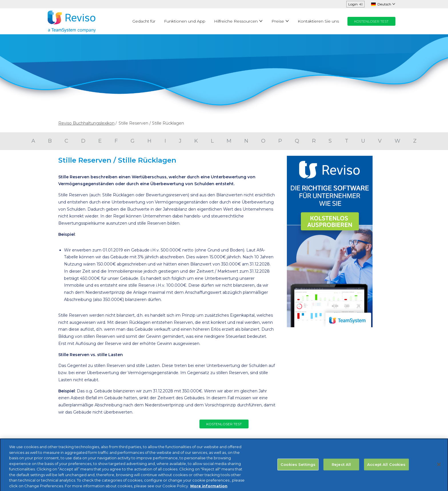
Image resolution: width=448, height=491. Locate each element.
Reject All (341, 467)
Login (355, 4)
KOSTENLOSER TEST (371, 21)
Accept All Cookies (386, 467)
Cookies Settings (298, 467)
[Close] (439, 468)
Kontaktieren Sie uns (318, 21)
